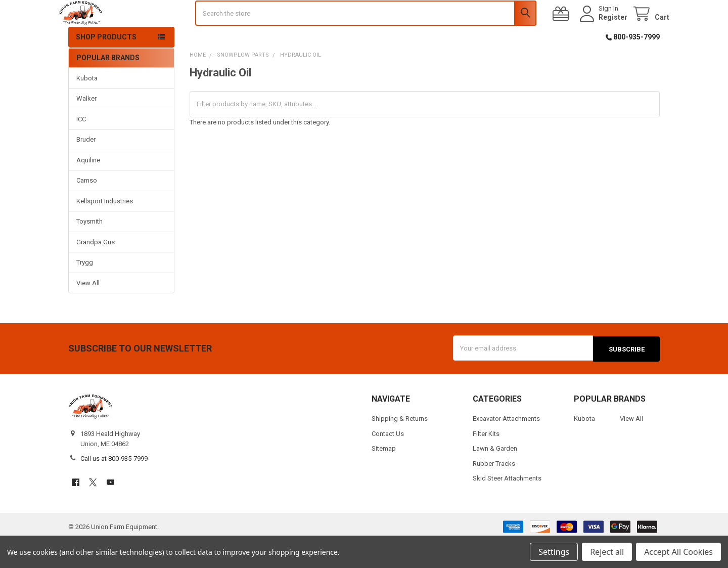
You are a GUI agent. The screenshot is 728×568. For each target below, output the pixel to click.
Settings (554, 552)
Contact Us (388, 461)
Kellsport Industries (105, 229)
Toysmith (89, 250)
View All (88, 311)
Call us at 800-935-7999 (114, 486)
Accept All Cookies (678, 552)
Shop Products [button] (106, 65)
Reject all (607, 552)
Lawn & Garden (495, 476)
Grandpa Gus (96, 270)
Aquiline (88, 188)
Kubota (87, 106)
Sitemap (384, 476)
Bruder (86, 168)
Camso (87, 209)
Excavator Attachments (506, 446)
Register (603, 31)
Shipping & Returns (400, 446)
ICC (81, 147)
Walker (86, 127)
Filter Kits (486, 461)
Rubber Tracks (494, 491)
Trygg (85, 291)
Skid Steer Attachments (507, 506)
